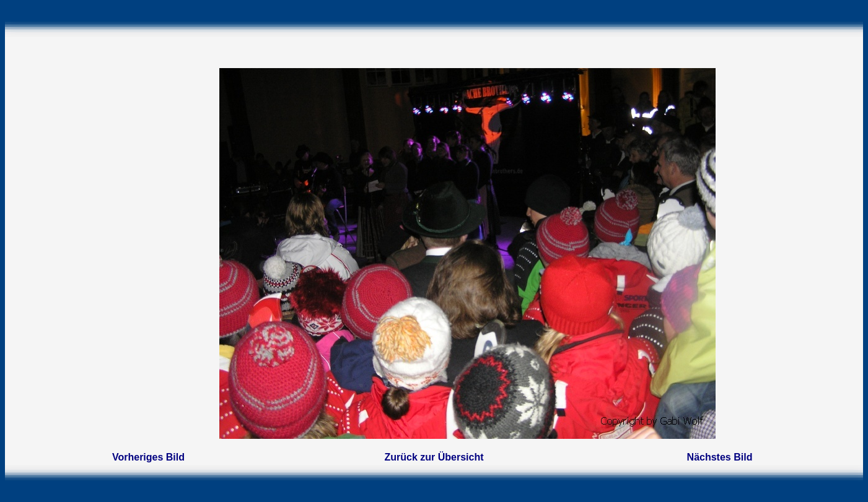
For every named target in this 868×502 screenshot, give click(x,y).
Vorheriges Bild (148, 457)
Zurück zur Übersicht (434, 457)
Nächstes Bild (720, 457)
